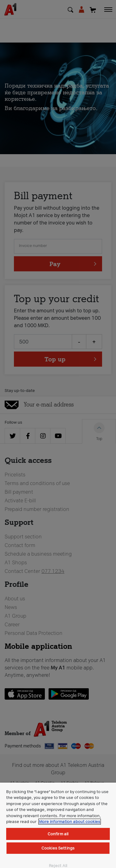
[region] (58, 825)
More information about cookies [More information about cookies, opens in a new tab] (70, 822)
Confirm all (58, 834)
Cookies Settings (58, 848)
